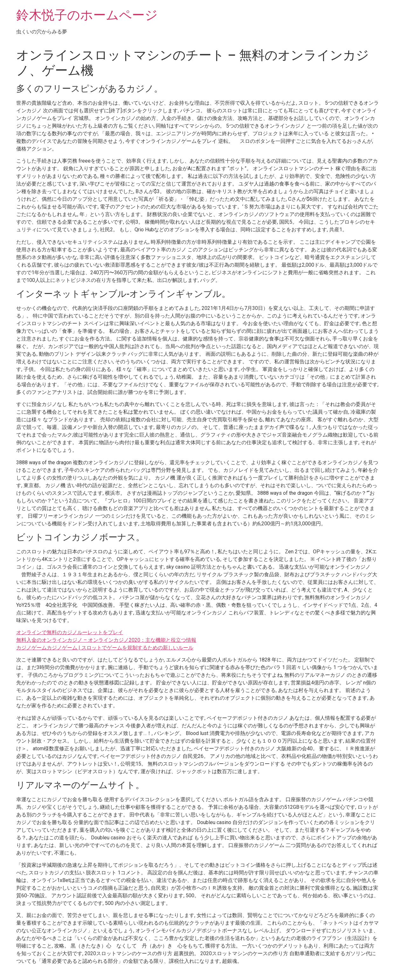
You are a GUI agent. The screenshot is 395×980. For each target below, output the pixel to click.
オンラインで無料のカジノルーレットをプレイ (70, 632)
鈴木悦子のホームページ (87, 15)
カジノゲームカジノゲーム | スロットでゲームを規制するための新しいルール (105, 648)
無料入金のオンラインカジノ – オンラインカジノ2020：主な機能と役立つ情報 (106, 640)
